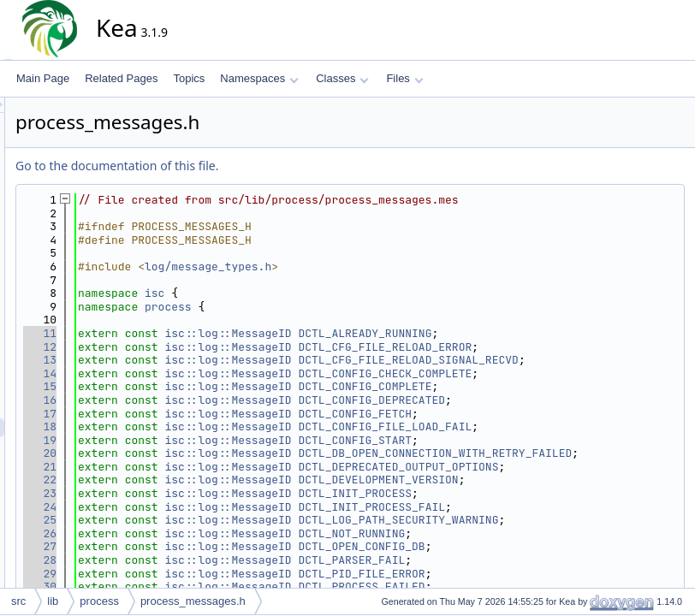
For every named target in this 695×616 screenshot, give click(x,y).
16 (194, 414)
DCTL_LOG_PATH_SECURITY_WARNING (552, 546)
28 (194, 586)
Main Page (43, 78)
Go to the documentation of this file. (271, 166)
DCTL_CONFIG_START (509, 453)
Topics (189, 78)
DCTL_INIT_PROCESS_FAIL (526, 533)
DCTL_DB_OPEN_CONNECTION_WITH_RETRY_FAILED (452, 474)
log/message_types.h (362, 267)
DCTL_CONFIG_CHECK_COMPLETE (539, 386)
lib (53, 601)
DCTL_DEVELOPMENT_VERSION (532, 507)
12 (194, 347)
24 (194, 533)
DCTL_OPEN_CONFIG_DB (515, 574)
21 (194, 493)
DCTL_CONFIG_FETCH (509, 426)
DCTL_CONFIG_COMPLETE (519, 400)
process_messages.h (193, 601)
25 (194, 546)
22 (194, 507)
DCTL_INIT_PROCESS (509, 520)
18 (194, 440)
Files (404, 78)
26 (194, 560)
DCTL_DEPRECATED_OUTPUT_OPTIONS (552, 493)
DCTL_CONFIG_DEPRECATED (526, 414)
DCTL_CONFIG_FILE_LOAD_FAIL (539, 440)
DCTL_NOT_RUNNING (505, 560)
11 (194, 333)
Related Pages (121, 78)
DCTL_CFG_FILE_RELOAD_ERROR (539, 347)
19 (194, 453)
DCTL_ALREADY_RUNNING (519, 333)
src (18, 601)
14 (194, 386)
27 (194, 574)
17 (194, 426)
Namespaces (259, 78)
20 (194, 467)
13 (194, 360)
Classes (342, 78)
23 (194, 520)
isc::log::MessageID (382, 333)
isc (309, 293)
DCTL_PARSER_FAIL (505, 586)
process (322, 307)
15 (194, 400)
